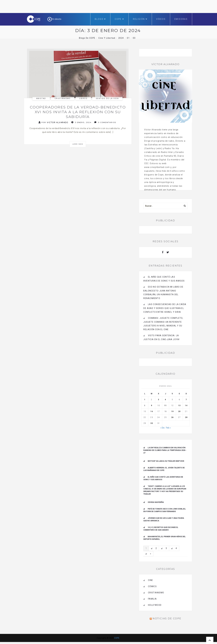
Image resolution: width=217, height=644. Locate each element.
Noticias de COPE (167, 619)
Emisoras (181, 19)
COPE (119, 19)
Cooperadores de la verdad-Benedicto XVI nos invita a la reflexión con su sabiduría (78, 112)
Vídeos (161, 19)
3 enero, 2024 (81, 122)
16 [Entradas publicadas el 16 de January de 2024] (152, 411)
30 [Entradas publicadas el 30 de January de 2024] (152, 423)
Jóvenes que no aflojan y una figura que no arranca (164, 519)
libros (83, 98)
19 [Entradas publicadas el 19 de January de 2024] (172, 411)
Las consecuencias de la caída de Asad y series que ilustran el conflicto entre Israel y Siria (165, 308)
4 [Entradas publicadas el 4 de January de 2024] (165, 400)
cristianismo (63, 98)
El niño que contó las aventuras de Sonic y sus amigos (163, 478)
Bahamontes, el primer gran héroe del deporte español (164, 538)
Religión (140, 19)
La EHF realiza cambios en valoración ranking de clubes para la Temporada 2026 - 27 (165, 450)
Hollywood (155, 605)
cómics (152, 586)
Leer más (78, 144)
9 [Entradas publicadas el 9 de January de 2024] (152, 406)
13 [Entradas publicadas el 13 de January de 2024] (179, 406)
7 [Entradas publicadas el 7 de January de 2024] (186, 400)
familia (152, 599)
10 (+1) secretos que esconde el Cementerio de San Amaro (161, 529)
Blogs (100, 19)
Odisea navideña (156, 502)
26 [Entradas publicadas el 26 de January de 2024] (172, 417)
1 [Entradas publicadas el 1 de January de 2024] (145, 400)
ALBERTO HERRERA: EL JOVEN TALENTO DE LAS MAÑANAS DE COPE (164, 469)
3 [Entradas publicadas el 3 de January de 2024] (159, 400)
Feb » (168, 428)
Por (53, 122)
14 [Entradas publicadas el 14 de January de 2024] (186, 406)
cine (151, 580)
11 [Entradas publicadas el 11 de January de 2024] (165, 406)
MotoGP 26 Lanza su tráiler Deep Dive (166, 461)
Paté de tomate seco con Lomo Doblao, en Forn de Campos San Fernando (164, 510)
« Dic (163, 428)
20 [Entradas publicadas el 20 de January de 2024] (179, 411)
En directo (54, 19)
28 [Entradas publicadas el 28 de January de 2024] (186, 417)
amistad (41, 98)
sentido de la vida (107, 98)
